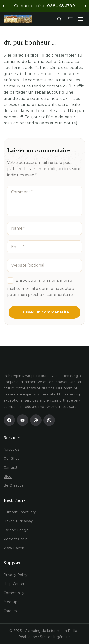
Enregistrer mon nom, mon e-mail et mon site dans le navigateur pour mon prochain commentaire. (42, 288)
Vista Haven (14, 548)
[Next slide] (84, 6)
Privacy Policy (16, 575)
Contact (10, 467)
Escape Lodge (16, 530)
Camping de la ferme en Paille (51, 631)
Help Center (14, 584)
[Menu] (81, 19)
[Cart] (70, 19)
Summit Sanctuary (20, 512)
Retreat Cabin (16, 539)
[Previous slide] (5, 6)
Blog (8, 476)
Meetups (11, 602)
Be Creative (14, 485)
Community (14, 593)
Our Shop (12, 458)
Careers (10, 611)
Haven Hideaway (18, 521)
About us (11, 449)
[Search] (59, 19)
